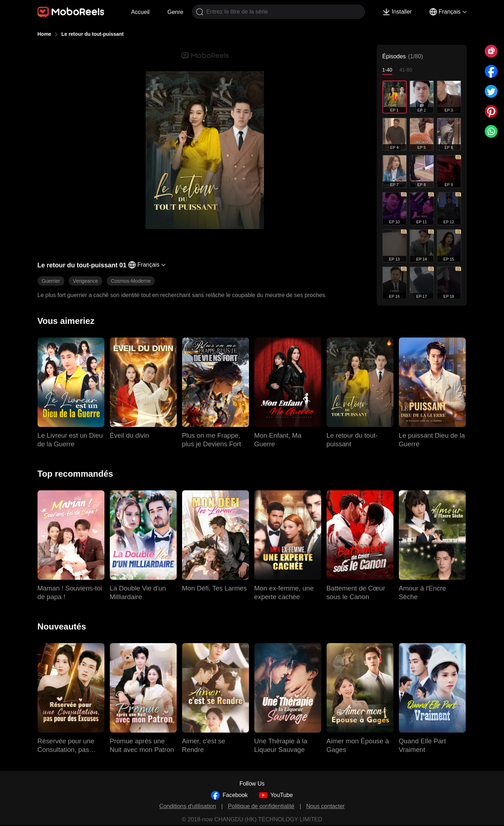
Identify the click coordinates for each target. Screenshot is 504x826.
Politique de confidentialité (261, 806)
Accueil (140, 12)
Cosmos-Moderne (131, 281)
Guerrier (51, 281)
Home (45, 34)
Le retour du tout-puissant (92, 34)
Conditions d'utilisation (188, 806)
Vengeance (85, 281)
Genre (175, 12)
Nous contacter (326, 806)
